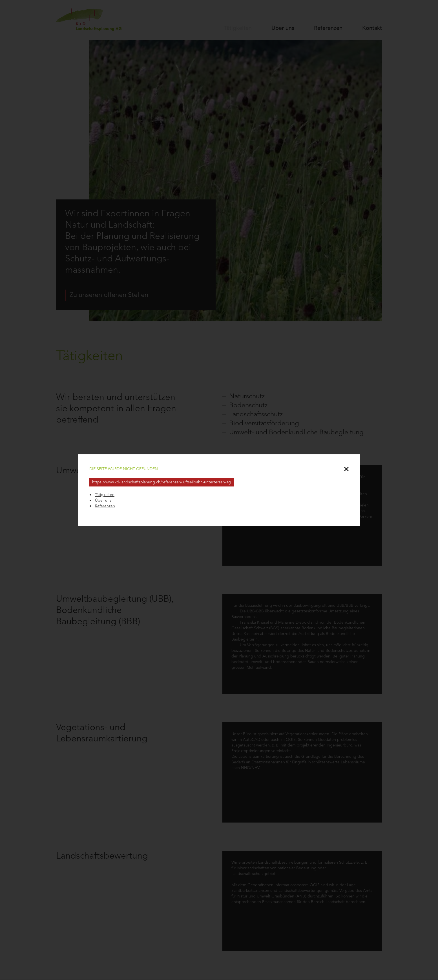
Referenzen (105, 506)
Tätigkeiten (105, 495)
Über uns (103, 501)
